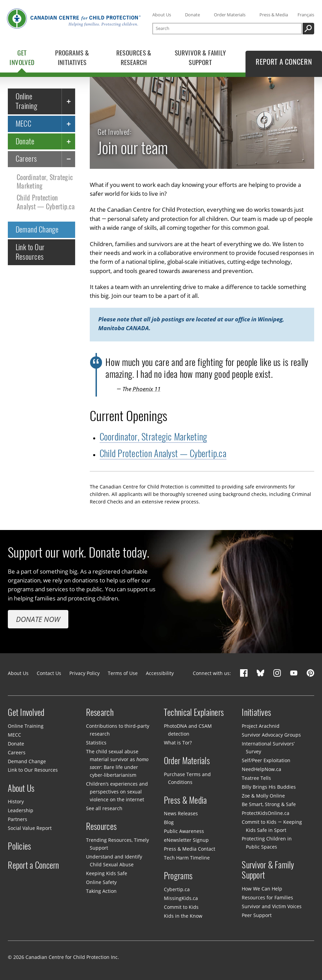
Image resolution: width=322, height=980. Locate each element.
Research (100, 712)
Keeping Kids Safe (107, 873)
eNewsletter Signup (186, 840)
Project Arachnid (261, 726)
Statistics (96, 743)
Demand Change (37, 229)
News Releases (181, 813)
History (16, 801)
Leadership (21, 810)
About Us (162, 15)
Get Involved (26, 712)
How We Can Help (262, 889)
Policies (19, 846)
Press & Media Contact (190, 849)
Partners (18, 819)
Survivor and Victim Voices (272, 906)
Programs (178, 876)
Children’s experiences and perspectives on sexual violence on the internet (117, 792)
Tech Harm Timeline (187, 858)
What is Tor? (178, 743)
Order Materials (230, 15)
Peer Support (257, 915)
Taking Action (101, 891)
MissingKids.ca (181, 898)
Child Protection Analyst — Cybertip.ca (46, 202)
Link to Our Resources (30, 252)
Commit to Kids (181, 907)
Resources (101, 826)
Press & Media (274, 15)
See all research (104, 808)
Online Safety (101, 882)
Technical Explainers (194, 712)
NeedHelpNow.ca (261, 769)
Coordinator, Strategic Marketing (45, 182)
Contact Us (49, 673)
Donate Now (38, 619)
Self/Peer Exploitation (266, 760)
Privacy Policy (84, 673)
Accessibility (160, 673)
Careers (26, 159)
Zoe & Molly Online (263, 796)
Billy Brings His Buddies (269, 787)
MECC (24, 124)
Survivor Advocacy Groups (271, 735)
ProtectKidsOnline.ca (266, 813)
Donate (192, 15)
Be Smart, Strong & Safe (269, 804)
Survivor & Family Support (268, 870)
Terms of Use (123, 673)
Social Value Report (30, 828)
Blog (169, 822)
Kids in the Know (183, 916)
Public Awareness (184, 831)
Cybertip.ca (177, 889)
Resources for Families (267, 897)
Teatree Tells (256, 778)
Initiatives (256, 712)
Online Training (27, 101)
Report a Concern (33, 865)
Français (306, 15)
